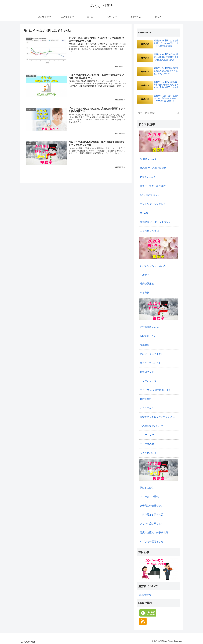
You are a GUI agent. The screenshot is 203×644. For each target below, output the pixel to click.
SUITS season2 (148, 159)
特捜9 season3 (148, 177)
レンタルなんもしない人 (153, 266)
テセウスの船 (147, 444)
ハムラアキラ (147, 408)
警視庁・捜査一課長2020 (153, 186)
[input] (158, 113)
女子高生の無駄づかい (152, 506)
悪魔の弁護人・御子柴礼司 (154, 533)
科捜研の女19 (147, 372)
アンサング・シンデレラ (153, 204)
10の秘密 (145, 345)
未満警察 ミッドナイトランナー (157, 222)
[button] (178, 113)
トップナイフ (147, 435)
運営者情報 (145, 595)
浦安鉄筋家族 (147, 284)
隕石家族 (145, 293)
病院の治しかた (148, 336)
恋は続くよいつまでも (152, 354)
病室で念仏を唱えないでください (157, 417)
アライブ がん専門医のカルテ (155, 390)
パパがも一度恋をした (152, 541)
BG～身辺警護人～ (150, 195)
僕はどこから (147, 488)
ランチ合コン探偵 (149, 497)
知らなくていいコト (150, 363)
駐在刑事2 (145, 399)
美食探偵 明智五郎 (150, 231)
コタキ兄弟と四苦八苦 (152, 515)
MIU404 (144, 213)
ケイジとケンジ (148, 381)
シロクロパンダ (148, 453)
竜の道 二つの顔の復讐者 (153, 168)
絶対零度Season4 (149, 327)
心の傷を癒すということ (153, 426)
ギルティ (145, 275)
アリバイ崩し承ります (152, 524)
